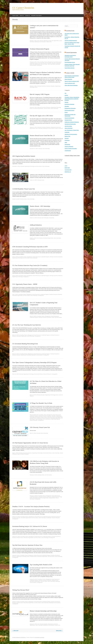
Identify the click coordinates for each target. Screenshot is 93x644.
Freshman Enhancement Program (39, 49)
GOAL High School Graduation (71, 85)
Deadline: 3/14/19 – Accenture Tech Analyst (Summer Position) (31, 507)
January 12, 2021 (33, 127)
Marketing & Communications (40, 42)
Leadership (67, 132)
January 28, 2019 (33, 579)
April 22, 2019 (15, 257)
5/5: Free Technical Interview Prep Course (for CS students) (30, 265)
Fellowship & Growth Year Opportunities (51, 41)
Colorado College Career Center (72, 156)
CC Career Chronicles (23, 8)
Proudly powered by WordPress (19, 637)
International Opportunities (38, 109)
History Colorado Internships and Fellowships (43, 611)
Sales (66, 142)
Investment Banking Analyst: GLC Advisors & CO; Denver (30, 526)
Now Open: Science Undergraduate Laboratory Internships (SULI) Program (34, 362)
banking (66, 95)
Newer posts (59, 630)
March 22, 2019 (33, 316)
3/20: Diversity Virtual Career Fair (40, 427)
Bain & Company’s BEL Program (40, 94)
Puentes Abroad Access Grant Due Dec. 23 (42, 136)
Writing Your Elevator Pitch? (21, 590)
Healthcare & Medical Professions (43, 418)
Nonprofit (67, 138)
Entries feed (67, 168)
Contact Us (27, 16)
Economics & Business (47, 63)
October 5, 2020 (33, 238)
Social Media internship (70, 68)
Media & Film (49, 42)
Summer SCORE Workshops (71, 41)
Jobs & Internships (51, 64)
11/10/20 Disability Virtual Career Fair (24, 189)
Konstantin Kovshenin (40, 637)
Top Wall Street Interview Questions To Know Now (27, 545)
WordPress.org (68, 172)
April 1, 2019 (15, 294)
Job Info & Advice (44, 64)
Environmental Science (38, 374)
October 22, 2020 (33, 180)
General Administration (69, 118)
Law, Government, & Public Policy (50, 419)
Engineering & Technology (56, 107)
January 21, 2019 (16, 602)
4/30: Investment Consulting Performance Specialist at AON (30, 247)
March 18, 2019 (33, 415)
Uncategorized (26, 277)
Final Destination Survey (70, 62)
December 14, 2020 (34, 149)
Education (54, 63)
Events (36, 87)
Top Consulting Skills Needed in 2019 (41, 565)
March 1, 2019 (15, 453)
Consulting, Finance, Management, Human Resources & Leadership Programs (34, 257)
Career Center (15, 16)
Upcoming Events (70, 31)
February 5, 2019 (16, 555)
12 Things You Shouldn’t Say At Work (41, 403)
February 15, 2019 (33, 496)
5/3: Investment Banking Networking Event (25, 344)
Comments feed (68, 170)
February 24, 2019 (33, 475)
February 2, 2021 (33, 41)
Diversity (41, 41)
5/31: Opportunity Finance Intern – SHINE (25, 284)
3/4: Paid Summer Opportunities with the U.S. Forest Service (30, 443)
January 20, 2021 (33, 107)
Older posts (15, 630)
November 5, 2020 (16, 166)
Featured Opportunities (71, 52)
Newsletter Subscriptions (36, 16)
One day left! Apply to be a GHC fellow (41, 116)
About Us (22, 16)
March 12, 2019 (33, 433)
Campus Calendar (70, 73)
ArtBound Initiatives (36, 225)
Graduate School (33, 418)
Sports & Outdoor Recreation (23, 454)
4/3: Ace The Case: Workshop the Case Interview (27, 325)
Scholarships (39, 65)
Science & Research (59, 128)
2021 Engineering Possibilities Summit (24, 156)
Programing (67, 140)
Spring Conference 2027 (70, 83)
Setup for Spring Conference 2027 (72, 81)
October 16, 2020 (16, 199)
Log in (66, 166)
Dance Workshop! (68, 79)
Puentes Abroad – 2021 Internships (40, 206)
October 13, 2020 (33, 218)
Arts (38, 41)
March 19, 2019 (15, 374)
